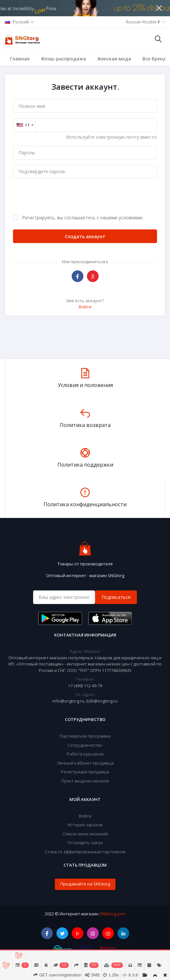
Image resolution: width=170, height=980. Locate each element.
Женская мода (114, 59)
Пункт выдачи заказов (85, 781)
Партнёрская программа (85, 736)
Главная (20, 59)
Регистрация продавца (85, 772)
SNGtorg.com (112, 914)
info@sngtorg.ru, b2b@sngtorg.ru (85, 701)
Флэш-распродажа (63, 59)
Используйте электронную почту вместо (111, 137)
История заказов (85, 825)
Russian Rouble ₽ (143, 22)
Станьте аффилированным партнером (85, 852)
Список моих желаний (85, 834)
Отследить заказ (85, 843)
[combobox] (25, 125)
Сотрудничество (85, 745)
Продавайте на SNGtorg (85, 884)
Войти (85, 307)
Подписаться (116, 597)
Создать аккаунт (85, 236)
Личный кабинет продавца (85, 763)
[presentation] (62, 196)
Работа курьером (85, 754)
